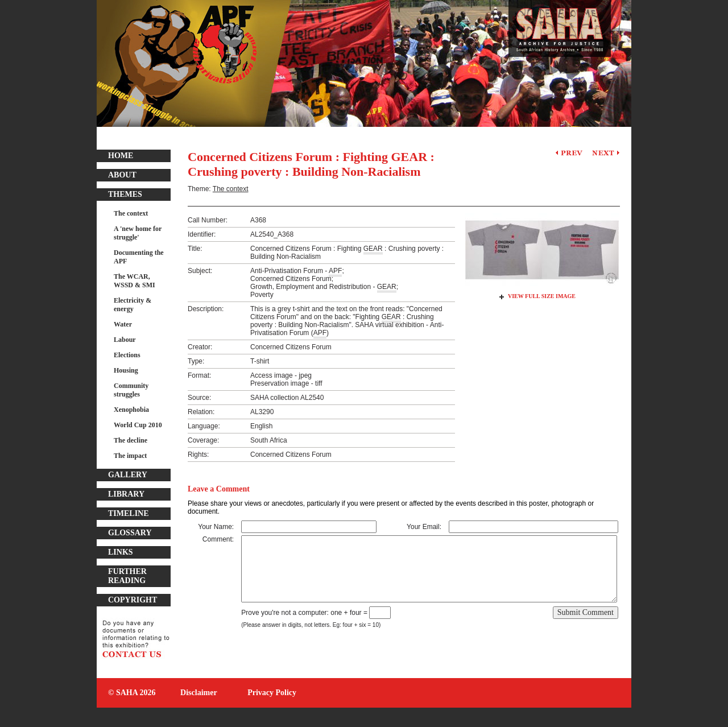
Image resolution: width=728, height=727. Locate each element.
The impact (130, 456)
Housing (126, 370)
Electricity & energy (133, 305)
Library (126, 494)
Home (121, 156)
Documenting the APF (139, 257)
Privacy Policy (272, 693)
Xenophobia (131, 410)
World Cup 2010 (138, 425)
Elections (127, 355)
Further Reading (127, 576)
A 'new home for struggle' (138, 233)
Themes (125, 194)
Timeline (129, 513)
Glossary (130, 533)
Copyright (133, 600)
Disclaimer (199, 693)
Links (121, 552)
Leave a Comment (219, 489)
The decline (131, 440)
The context (131, 213)
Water (123, 324)
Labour (125, 340)
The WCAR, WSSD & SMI (135, 281)
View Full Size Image (542, 296)
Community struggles (131, 390)
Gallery (128, 475)
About (122, 175)
